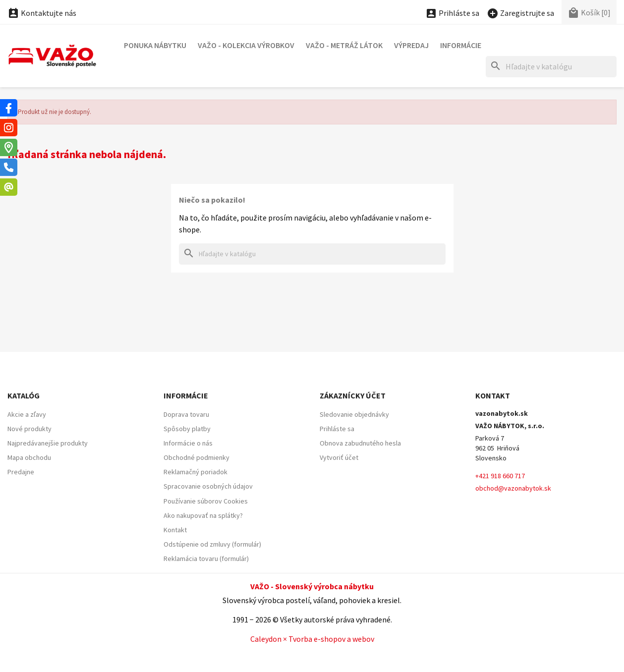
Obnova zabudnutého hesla (360, 443)
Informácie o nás (188, 443)
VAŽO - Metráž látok (344, 45)
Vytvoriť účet (339, 457)
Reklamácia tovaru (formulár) (206, 559)
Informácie (461, 45)
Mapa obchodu (29, 457)
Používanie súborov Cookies (206, 501)
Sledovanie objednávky (354, 414)
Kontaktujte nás (42, 13)
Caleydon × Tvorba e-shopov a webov (312, 639)
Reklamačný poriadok (196, 472)
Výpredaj (411, 45)
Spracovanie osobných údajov (208, 486)
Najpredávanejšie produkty (48, 443)
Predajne (21, 472)
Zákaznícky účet (353, 395)
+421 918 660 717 (500, 476)
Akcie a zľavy (27, 414)
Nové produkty (29, 429)
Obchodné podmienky (197, 457)
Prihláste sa (337, 429)
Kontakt (175, 530)
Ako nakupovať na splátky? (203, 515)
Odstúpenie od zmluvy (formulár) (212, 544)
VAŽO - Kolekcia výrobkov (246, 45)
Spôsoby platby (187, 429)
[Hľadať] (551, 67)
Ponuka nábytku (155, 45)
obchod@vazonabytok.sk (513, 488)
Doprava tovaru (186, 414)
